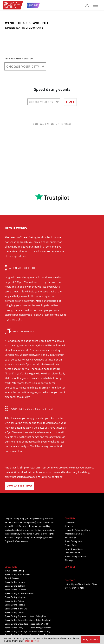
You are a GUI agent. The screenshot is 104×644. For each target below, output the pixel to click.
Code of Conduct (72, 553)
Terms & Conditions (74, 549)
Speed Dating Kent (38, 616)
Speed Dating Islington (15, 597)
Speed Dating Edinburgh (16, 631)
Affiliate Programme (74, 534)
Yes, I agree (90, 639)
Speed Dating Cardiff (39, 624)
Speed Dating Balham (15, 586)
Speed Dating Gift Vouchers (17, 574)
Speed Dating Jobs (73, 541)
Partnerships (70, 537)
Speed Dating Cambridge (16, 620)
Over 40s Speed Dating (40, 631)
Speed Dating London (15, 582)
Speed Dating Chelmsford (17, 624)
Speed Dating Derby (14, 628)
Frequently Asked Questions (77, 530)
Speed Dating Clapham (15, 590)
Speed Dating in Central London (19, 593)
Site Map (69, 560)
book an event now (47, 472)
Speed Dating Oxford (14, 612)
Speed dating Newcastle (40, 628)
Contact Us (70, 522)
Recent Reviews (12, 578)
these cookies (32, 641)
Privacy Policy (71, 545)
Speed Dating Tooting (15, 605)
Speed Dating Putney (14, 601)
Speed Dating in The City (16, 609)
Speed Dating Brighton (15, 616)
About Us (69, 526)
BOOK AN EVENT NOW (19, 486)
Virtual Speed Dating (14, 571)
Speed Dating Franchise (76, 556)
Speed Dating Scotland (40, 620)
